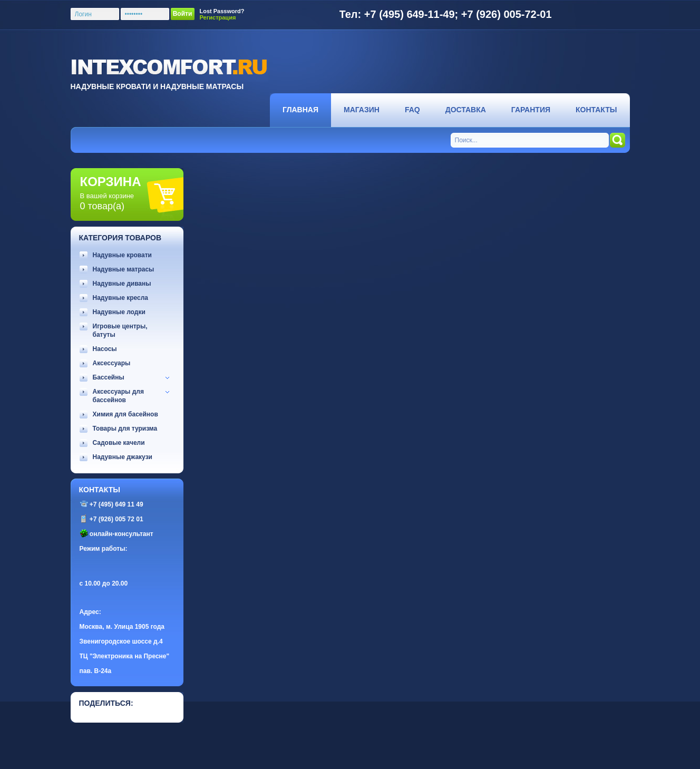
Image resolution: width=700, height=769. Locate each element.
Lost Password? (222, 11)
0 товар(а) (102, 206)
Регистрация (218, 17)
